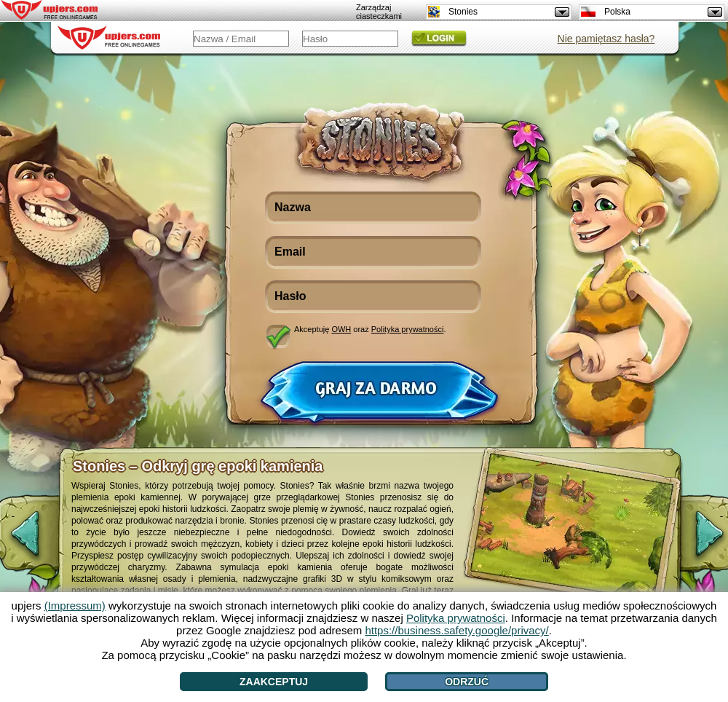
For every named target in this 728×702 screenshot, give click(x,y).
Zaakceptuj (274, 682)
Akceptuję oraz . (370, 329)
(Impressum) (75, 606)
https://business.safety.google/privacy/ (456, 630)
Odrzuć (467, 682)
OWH (341, 329)
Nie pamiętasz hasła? (606, 39)
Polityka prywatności (408, 329)
